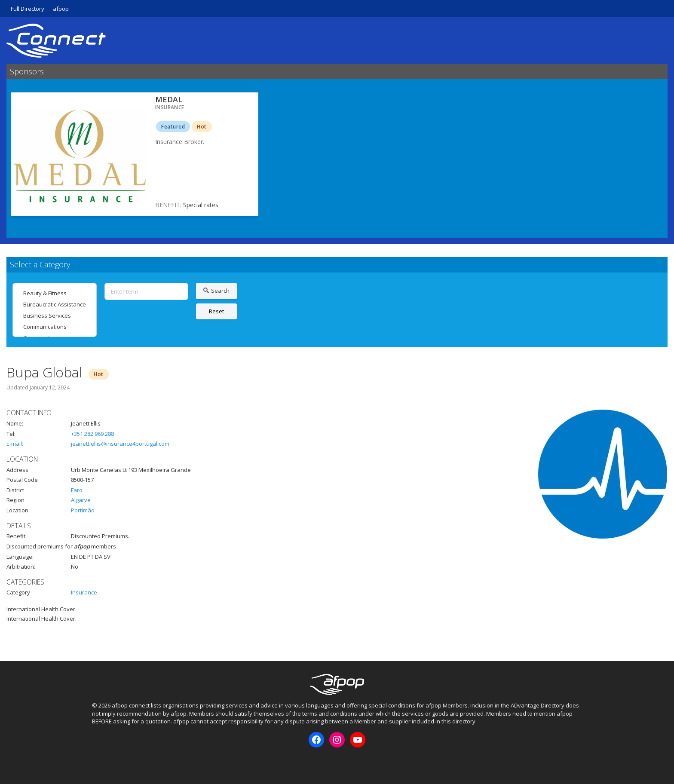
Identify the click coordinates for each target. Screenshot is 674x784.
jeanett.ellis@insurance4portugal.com (120, 444)
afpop (61, 9)
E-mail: (15, 444)
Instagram (112, 762)
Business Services (55, 315)
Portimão (83, 510)
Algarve (81, 500)
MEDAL (169, 99)
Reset (216, 311)
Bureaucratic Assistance (55, 304)
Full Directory (28, 9)
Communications (55, 327)
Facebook (98, 762)
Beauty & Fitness (55, 293)
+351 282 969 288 (92, 434)
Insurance (84, 592)
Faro (77, 490)
